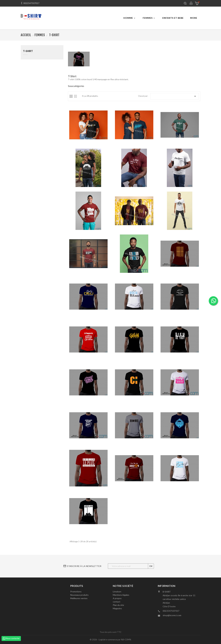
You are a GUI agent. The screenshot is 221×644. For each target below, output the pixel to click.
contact (117, 602)
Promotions (76, 592)
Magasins (117, 608)
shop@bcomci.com (172, 615)
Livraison (117, 592)
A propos (117, 598)
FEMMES (149, 18)
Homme (130, 18)
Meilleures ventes (79, 598)
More (194, 18)
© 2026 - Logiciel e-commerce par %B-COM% (110, 640)
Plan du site (118, 605)
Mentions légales (121, 595)
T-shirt (28, 51)
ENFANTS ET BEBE (173, 18)
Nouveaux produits (79, 595)
